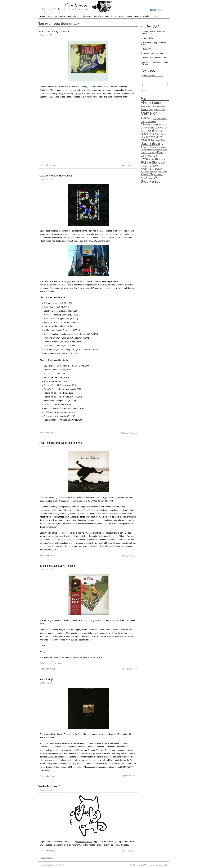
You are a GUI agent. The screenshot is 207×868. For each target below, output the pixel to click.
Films (75, 16)
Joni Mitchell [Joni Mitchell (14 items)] (156, 140)
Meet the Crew (111, 16)
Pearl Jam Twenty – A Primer (54, 32)
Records (137, 16)
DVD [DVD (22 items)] (143, 122)
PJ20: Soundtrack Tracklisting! (55, 176)
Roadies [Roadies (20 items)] (161, 159)
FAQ (69, 16)
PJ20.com (77, 93)
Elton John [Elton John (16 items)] (162, 125)
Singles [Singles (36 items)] (158, 169)
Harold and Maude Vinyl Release (57, 566)
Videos (155, 16)
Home (43, 16)
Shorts (129, 16)
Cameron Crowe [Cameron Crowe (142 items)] (149, 116)
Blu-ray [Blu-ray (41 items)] (145, 109)
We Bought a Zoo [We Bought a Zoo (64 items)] (151, 180)
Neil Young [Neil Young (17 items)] (152, 153)
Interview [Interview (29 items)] (151, 137)
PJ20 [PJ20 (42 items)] (154, 159)
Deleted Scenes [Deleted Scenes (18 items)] (160, 119)
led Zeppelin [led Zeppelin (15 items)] (152, 147)
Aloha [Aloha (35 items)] (144, 106)
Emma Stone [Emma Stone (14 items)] (146, 128)
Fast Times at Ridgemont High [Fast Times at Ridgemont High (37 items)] (151, 132)
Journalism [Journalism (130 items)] (151, 144)
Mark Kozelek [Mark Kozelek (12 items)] (158, 150)
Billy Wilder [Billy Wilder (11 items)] (162, 106)
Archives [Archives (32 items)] (153, 106)
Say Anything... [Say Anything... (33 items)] (149, 167)
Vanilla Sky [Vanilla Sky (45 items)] (148, 174)
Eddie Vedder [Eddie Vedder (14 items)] (151, 122)
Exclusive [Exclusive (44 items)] (157, 127)
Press (122, 16)
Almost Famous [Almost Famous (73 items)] (153, 103)
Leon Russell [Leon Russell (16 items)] (162, 147)
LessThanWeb (59, 865)
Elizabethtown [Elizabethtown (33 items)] (149, 124)
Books (62, 16)
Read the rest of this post (51, 663)
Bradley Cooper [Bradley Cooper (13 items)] (160, 110)
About (50, 16)
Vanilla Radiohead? (49, 786)
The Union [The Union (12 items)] (154, 172)
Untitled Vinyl (46, 679)
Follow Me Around (84, 842)
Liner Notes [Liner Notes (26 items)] (147, 149)
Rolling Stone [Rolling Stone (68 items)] (151, 162)
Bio (56, 16)
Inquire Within (85, 16)
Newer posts (47, 858)
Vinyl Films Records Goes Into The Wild (60, 443)
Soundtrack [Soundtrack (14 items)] (145, 172)
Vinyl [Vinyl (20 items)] (158, 175)
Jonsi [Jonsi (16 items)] (163, 140)
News (52, 165)
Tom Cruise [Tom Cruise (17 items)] (162, 172)
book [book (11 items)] (152, 110)
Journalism (98, 16)
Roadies (147, 16)
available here (91, 97)
